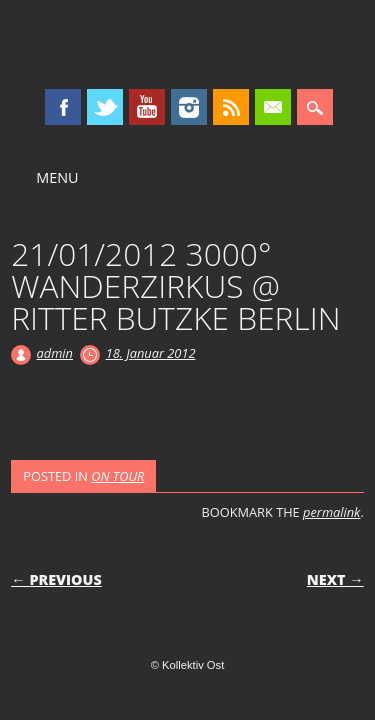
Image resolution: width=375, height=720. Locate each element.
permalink (331, 512)
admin (55, 353)
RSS (231, 107)
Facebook (63, 107)
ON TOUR (117, 476)
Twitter (105, 107)
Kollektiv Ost (187, 44)
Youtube (147, 107)
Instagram (189, 107)
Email (273, 107)
